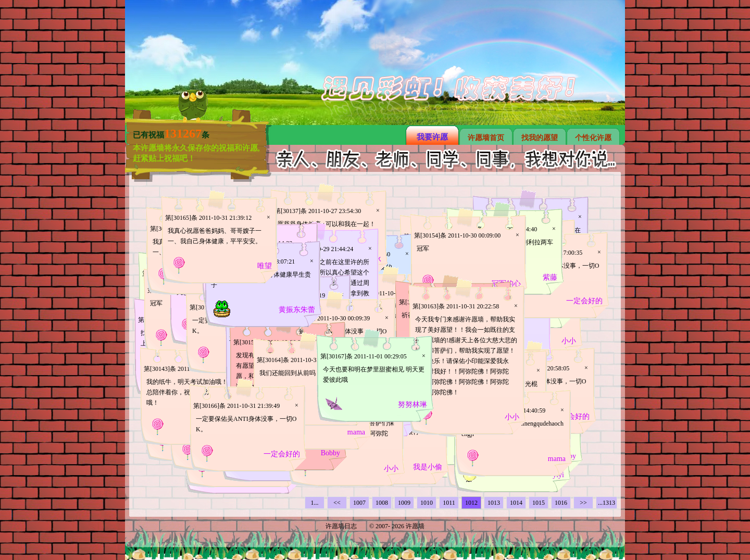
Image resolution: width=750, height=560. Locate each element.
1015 (539, 503)
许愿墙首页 (486, 138)
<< (337, 503)
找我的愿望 (540, 138)
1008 (382, 503)
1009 (404, 503)
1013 (494, 503)
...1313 (607, 503)
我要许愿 (432, 137)
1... (315, 503)
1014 (516, 503)
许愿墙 (415, 526)
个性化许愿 (593, 138)
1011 (449, 503)
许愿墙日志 (341, 526)
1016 (561, 503)
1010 (427, 503)
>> (583, 503)
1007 (359, 503)
